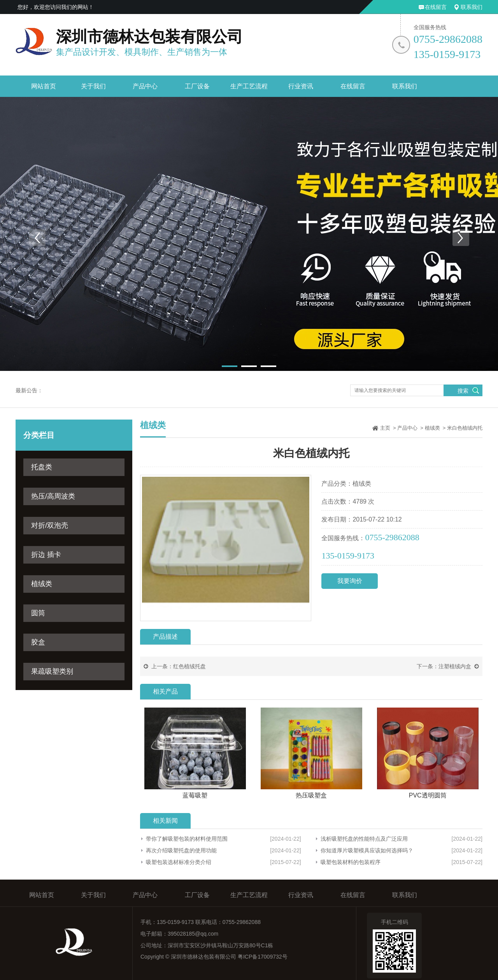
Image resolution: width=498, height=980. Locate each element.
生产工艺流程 (249, 86)
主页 (385, 428)
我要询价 (350, 581)
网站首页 (44, 86)
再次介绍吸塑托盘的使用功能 (181, 850)
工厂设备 (197, 86)
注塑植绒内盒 (455, 666)
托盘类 (42, 467)
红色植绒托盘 (189, 666)
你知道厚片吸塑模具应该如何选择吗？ (367, 850)
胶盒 (38, 642)
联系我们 (472, 7)
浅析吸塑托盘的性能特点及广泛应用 (364, 839)
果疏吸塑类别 (52, 671)
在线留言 (436, 7)
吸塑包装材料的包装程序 (351, 862)
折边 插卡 (46, 555)
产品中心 (145, 86)
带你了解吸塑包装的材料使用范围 (187, 839)
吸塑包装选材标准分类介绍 (179, 862)
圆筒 (38, 613)
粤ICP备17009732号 (263, 957)
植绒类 (42, 584)
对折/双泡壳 (50, 525)
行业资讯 (301, 86)
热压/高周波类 (53, 496)
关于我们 (93, 86)
